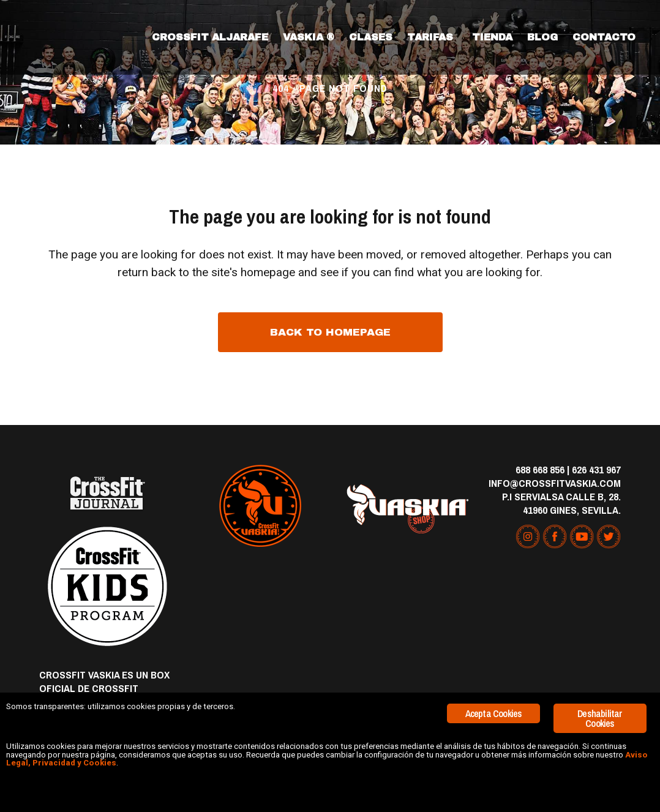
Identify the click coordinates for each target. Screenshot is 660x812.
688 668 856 (540, 469)
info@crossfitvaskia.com (555, 483)
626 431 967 (596, 469)
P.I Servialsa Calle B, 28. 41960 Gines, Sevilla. (561, 503)
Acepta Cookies (494, 683)
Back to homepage (330, 332)
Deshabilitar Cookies (600, 688)
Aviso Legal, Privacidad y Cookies (426, 751)
